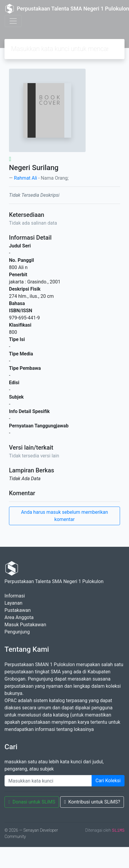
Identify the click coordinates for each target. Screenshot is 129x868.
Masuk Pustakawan (25, 625)
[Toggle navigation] (13, 21)
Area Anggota (19, 617)
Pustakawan (18, 610)
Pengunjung (17, 632)
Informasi (15, 596)
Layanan (13, 603)
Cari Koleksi (108, 781)
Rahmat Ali (25, 178)
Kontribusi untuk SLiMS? (92, 802)
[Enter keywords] (48, 781)
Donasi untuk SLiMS (32, 802)
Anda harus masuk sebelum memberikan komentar (64, 516)
